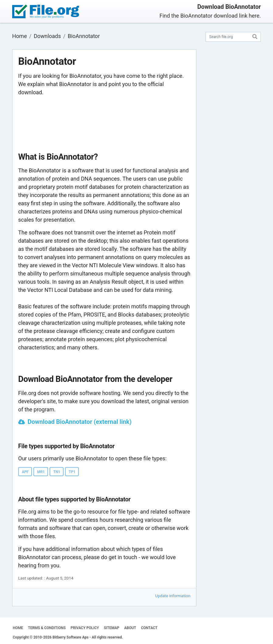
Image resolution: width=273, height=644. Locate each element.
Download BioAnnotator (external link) (80, 422)
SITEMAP (111, 628)
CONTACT (149, 628)
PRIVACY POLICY (85, 628)
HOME (18, 628)
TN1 (57, 472)
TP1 (72, 472)
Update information (173, 596)
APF (25, 472)
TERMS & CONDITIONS (47, 628)
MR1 (41, 472)
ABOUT (130, 628)
